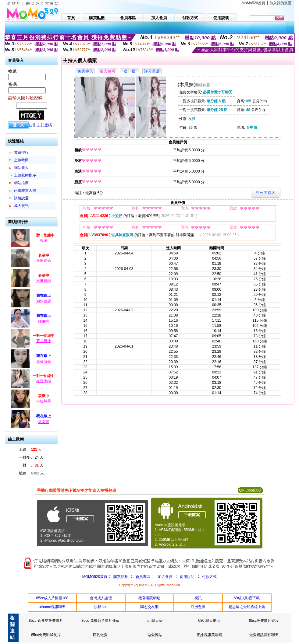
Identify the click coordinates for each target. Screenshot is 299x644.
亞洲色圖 (198, 607)
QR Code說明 (250, 490)
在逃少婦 (44, 381)
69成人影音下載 (247, 598)
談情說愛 (21, 198)
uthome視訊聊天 (52, 607)
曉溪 (44, 240)
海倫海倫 (44, 362)
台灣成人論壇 (101, 598)
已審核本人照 (25, 191)
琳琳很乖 (44, 281)
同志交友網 (149, 607)
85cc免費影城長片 (46, 635)
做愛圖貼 (155, 635)
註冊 (32, 125)
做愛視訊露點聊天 (264, 635)
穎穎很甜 (44, 301)
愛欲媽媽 (44, 261)
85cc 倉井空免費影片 (46, 621)
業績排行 (21, 152)
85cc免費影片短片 (264, 621)
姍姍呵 (44, 321)
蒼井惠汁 (44, 341)
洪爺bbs (101, 607)
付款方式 (209, 577)
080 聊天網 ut (209, 621)
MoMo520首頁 (253, 3)
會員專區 (143, 577)
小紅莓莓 (44, 401)
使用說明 (187, 577)
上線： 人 (30, 450)
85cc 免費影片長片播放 (100, 621)
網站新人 (21, 168)
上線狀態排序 (25, 175)
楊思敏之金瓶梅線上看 (247, 607)
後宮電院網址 (149, 598)
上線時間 (21, 160)
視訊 (198, 598)
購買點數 (120, 577)
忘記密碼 (44, 125)
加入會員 (165, 577)
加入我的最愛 (280, 3)
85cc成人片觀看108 (52, 598)
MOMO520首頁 (95, 577)
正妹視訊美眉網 (209, 635)
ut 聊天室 (155, 621)
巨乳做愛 (100, 635)
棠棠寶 (44, 422)
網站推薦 (21, 183)
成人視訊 (21, 206)
